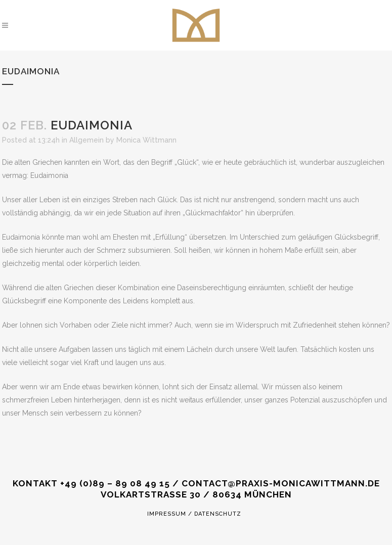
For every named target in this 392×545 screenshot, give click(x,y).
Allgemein (86, 140)
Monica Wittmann (146, 140)
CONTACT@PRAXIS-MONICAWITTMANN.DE (281, 483)
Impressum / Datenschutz (194, 514)
